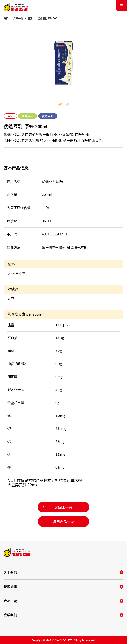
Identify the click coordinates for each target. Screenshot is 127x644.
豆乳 (30, 18)
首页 (6, 18)
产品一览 (18, 18)
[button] (67, 104)
